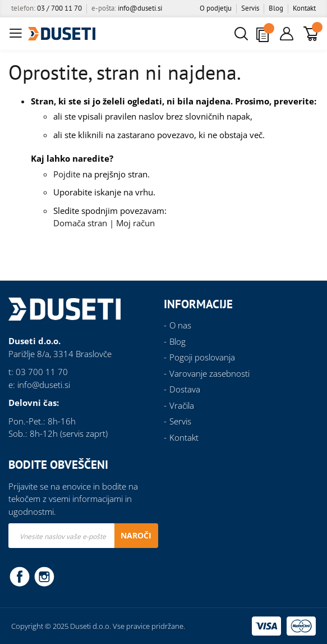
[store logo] (62, 34)
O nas (180, 325)
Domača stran (80, 223)
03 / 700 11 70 (59, 8)
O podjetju (216, 8)
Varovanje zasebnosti (209, 373)
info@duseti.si (140, 8)
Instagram (44, 576)
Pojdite (67, 174)
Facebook (20, 576)
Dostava (185, 389)
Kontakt (304, 8)
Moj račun (135, 223)
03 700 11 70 (42, 372)
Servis (250, 8)
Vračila (182, 405)
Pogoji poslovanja (202, 357)
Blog (276, 8)
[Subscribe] (136, 536)
